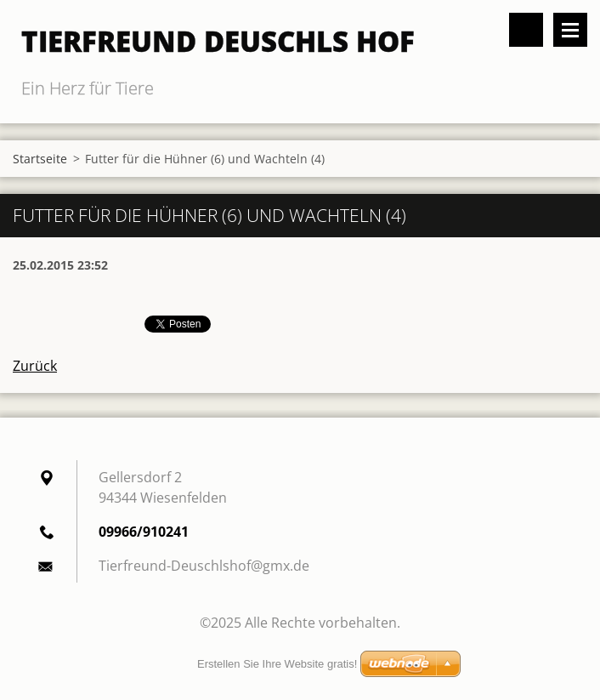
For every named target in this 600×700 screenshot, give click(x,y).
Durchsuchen (526, 30)
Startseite (40, 159)
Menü (570, 30)
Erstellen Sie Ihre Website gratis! (277, 664)
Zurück (35, 366)
